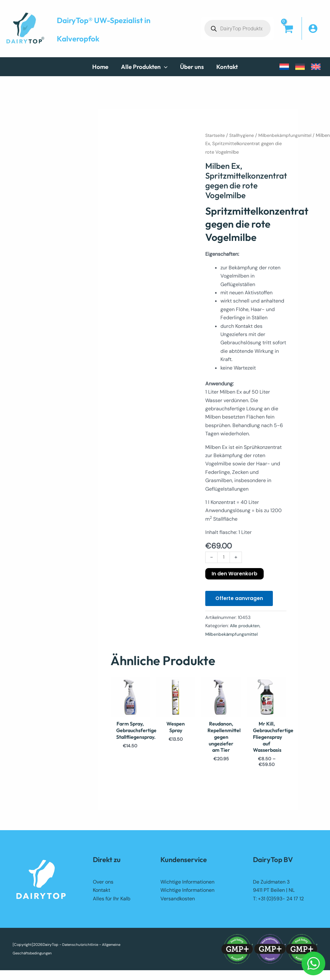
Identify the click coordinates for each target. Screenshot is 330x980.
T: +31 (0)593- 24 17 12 (278, 901)
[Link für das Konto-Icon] (316, 28)
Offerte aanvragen (240, 600)
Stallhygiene (244, 135)
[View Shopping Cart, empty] (288, 35)
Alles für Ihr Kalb (112, 901)
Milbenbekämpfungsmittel (288, 135)
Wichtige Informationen (187, 885)
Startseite (216, 135)
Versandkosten (178, 901)
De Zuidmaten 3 (271, 885)
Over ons (103, 885)
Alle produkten (245, 628)
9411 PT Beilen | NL (274, 893)
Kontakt (102, 893)
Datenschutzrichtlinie (81, 948)
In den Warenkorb (234, 574)
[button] (143, 67)
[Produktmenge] (224, 558)
